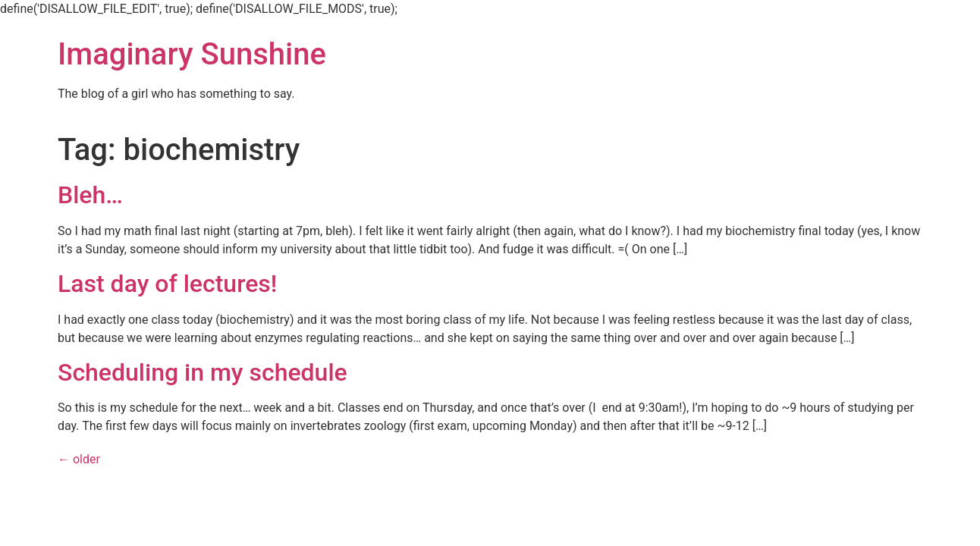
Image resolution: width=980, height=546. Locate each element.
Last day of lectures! (167, 284)
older (79, 459)
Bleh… (90, 195)
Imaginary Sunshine (192, 54)
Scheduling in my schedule (203, 372)
